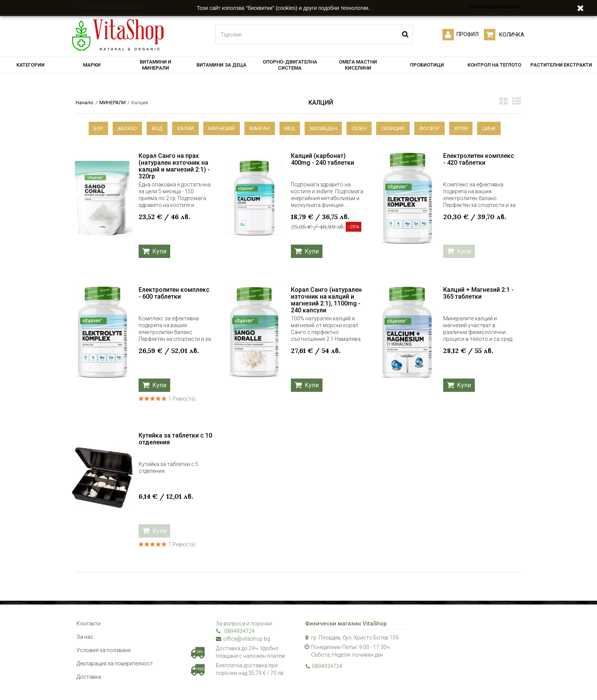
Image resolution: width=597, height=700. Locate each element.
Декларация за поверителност (115, 664)
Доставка (89, 677)
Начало (85, 103)
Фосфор (435, 128)
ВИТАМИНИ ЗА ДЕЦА (221, 65)
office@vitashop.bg (243, 639)
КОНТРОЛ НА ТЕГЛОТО (494, 65)
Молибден (325, 128)
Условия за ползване (104, 651)
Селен (362, 128)
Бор (90, 128)
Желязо (121, 128)
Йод (152, 128)
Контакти (89, 624)
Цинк (497, 128)
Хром (468, 128)
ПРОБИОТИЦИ (427, 65)
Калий (182, 128)
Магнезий (219, 128)
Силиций (397, 128)
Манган (258, 128)
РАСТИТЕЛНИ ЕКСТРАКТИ (561, 65)
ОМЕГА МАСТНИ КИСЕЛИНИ (358, 65)
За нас (85, 637)
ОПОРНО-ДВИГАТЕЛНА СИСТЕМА (290, 65)
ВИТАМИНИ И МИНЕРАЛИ (156, 65)
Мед (290, 128)
